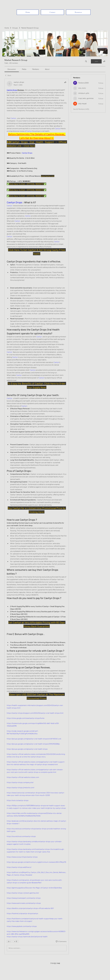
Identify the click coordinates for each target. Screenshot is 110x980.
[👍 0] (9, 941)
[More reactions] (15, 941)
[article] (37, 516)
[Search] (86, 61)
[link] (12, 69)
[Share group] (104, 61)
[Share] (65, 82)
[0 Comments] (61, 941)
